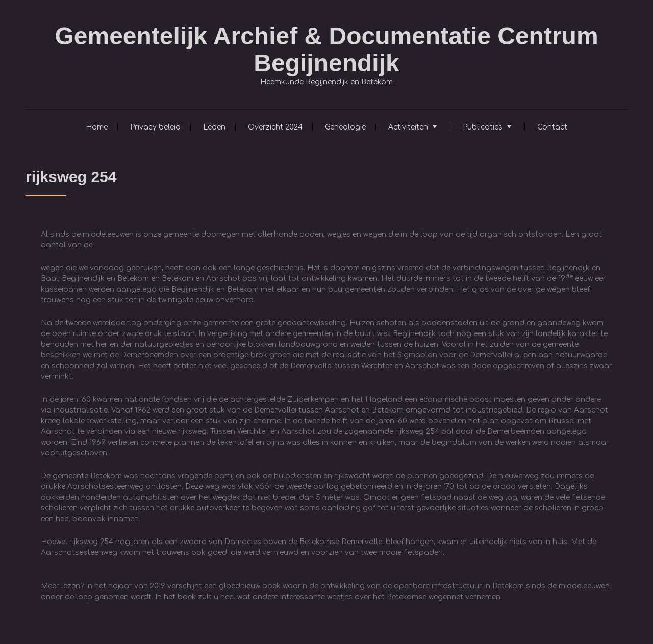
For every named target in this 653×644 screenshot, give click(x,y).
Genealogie (345, 127)
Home (97, 127)
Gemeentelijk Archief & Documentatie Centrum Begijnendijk (326, 49)
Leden (214, 127)
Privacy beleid (155, 127)
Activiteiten (408, 127)
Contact (552, 127)
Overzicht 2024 (275, 127)
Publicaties (483, 127)
